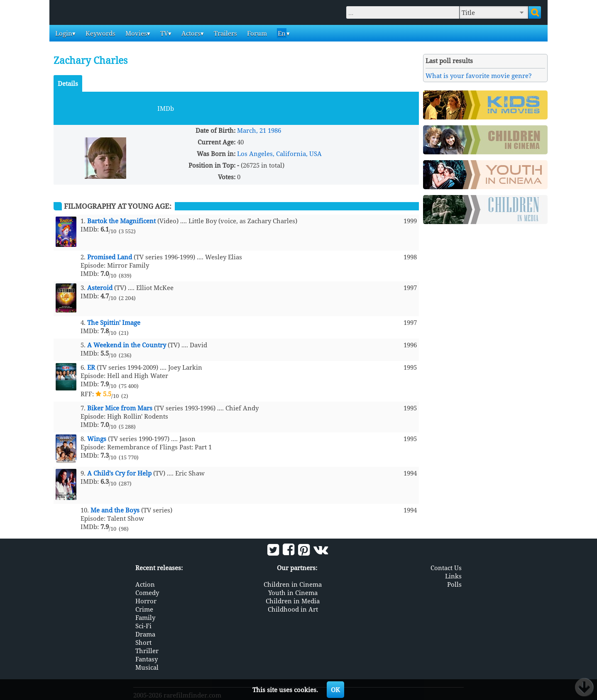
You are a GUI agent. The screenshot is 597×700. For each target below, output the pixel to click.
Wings (97, 439)
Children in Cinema (293, 583)
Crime (144, 608)
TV (163, 33)
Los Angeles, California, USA (279, 154)
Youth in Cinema (293, 592)
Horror (146, 600)
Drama (145, 633)
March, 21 (252, 130)
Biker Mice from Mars (120, 408)
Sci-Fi (143, 625)
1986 (274, 130)
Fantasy (147, 658)
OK (335, 690)
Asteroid (100, 288)
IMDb (166, 108)
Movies (135, 33)
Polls (454, 583)
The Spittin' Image (114, 322)
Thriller (147, 650)
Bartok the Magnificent (121, 221)
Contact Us (446, 567)
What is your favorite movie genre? (479, 76)
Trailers (225, 33)
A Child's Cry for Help (119, 473)
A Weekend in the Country (127, 345)
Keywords (100, 33)
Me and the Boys (115, 510)
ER (91, 367)
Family (145, 617)
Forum (256, 33)
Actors (190, 33)
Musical (147, 666)
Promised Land (110, 257)
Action (145, 583)
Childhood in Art (293, 608)
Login (63, 33)
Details (68, 83)
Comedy (147, 592)
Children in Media (293, 600)
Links (453, 575)
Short (143, 641)
